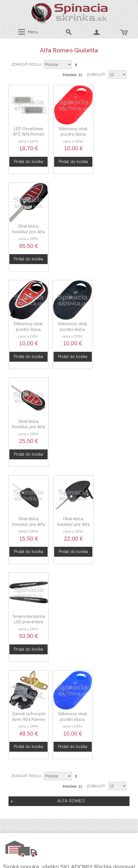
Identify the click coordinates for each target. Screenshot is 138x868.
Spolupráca (69, 707)
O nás (69, 687)
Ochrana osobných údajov (73, 755)
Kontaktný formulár (69, 694)
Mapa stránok (73, 769)
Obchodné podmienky (73, 749)
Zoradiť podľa (26, 64)
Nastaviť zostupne (77, 65)
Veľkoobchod (69, 700)
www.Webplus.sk (84, 864)
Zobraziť (96, 75)
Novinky (69, 713)
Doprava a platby (73, 762)
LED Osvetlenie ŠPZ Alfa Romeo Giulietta (27, 131)
